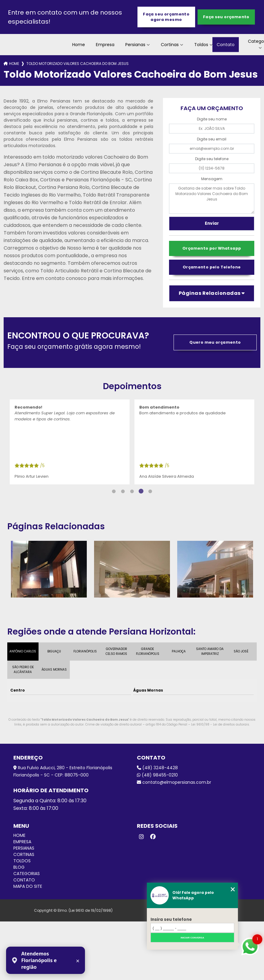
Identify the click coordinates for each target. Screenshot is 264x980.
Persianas (135, 45)
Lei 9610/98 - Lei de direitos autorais (220, 724)
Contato (226, 45)
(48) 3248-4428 (157, 768)
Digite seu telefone (212, 159)
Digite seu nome (212, 119)
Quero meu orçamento (215, 342)
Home (79, 45)
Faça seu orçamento (226, 17)
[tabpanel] (70, 442)
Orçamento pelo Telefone (212, 267)
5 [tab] (150, 491)
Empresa (105, 45)
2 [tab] (123, 491)
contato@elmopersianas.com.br (174, 782)
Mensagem (212, 179)
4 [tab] (141, 491)
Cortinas (170, 45)
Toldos (201, 45)
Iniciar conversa (192, 938)
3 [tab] (132, 491)
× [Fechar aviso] (78, 961)
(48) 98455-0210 (157, 775)
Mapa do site (28, 886)
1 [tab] (114, 491)
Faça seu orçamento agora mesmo (166, 17)
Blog (19, 867)
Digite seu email (212, 139)
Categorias (27, 874)
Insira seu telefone (171, 919)
